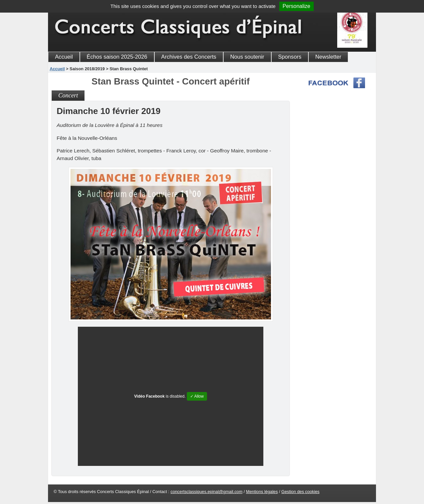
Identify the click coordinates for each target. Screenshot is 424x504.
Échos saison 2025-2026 (117, 57)
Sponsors (290, 57)
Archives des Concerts (189, 57)
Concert (68, 95)
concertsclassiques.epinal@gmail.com (207, 492)
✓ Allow (197, 396)
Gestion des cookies (300, 492)
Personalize (296, 6)
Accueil (64, 57)
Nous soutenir (247, 57)
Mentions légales (262, 492)
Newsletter (328, 57)
